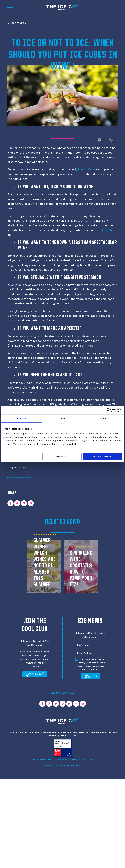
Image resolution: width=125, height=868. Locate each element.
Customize (62, 456)
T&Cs (35, 759)
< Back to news (17, 24)
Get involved (35, 674)
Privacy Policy (47, 759)
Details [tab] (63, 418)
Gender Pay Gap (65, 759)
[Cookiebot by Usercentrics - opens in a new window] (109, 410)
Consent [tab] (22, 418)
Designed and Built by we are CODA (62, 766)
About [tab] (103, 418)
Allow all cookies (102, 456)
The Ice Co (85, 169)
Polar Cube (106, 230)
